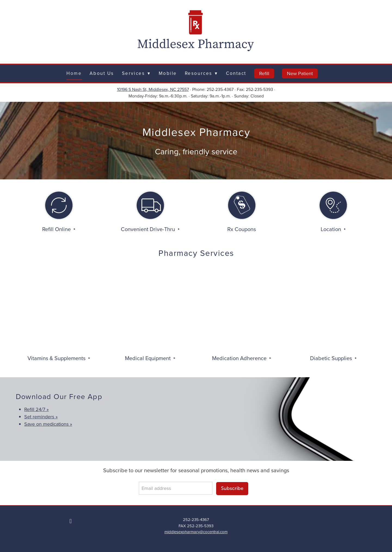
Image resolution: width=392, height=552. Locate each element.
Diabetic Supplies (332, 358)
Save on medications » (48, 424)
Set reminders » (41, 417)
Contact (236, 73)
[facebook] (71, 521)
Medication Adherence (240, 358)
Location (332, 229)
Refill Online (57, 229)
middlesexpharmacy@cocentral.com (196, 532)
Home (74, 73)
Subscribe (232, 488)
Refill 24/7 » (36, 409)
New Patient (300, 73)
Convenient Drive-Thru (149, 229)
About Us (102, 73)
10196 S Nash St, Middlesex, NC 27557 (153, 89)
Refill (264, 73)
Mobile (168, 73)
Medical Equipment (148, 358)
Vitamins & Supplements (57, 358)
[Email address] (176, 488)
